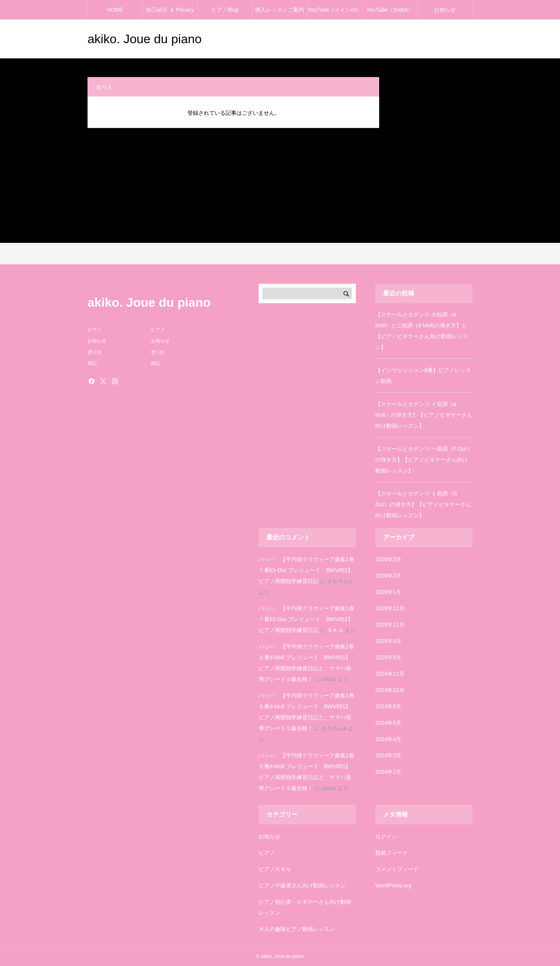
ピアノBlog (225, 10)
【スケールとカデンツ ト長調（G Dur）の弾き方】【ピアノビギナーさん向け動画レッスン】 (423, 504)
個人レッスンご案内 (280, 10)
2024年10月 (390, 690)
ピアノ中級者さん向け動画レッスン (302, 885)
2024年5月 (388, 723)
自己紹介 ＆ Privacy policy (170, 13)
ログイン (386, 836)
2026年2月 (388, 576)
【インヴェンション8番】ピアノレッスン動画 (423, 376)
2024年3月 (388, 755)
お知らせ (445, 10)
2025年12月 (390, 608)
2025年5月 (388, 657)
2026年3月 (388, 559)
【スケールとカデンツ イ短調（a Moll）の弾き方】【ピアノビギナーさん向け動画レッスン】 (424, 415)
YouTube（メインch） (335, 10)
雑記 (92, 363)
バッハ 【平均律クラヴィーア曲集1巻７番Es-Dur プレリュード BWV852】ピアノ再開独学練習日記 (306, 570)
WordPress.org (393, 885)
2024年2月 (388, 772)
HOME (115, 10)
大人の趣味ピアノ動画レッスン (297, 929)
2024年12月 (390, 674)
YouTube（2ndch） (390, 10)
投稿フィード (392, 853)
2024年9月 (388, 706)
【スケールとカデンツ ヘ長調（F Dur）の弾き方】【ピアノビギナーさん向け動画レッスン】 (424, 460)
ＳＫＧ (335, 630)
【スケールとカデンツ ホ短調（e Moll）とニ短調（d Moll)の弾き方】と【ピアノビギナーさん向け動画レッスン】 (422, 331)
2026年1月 (388, 592)
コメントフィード (397, 869)
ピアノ (267, 853)
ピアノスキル (275, 869)
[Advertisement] (280, 186)
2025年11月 (390, 625)
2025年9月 (388, 641)
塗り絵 (94, 352)
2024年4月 (388, 739)
